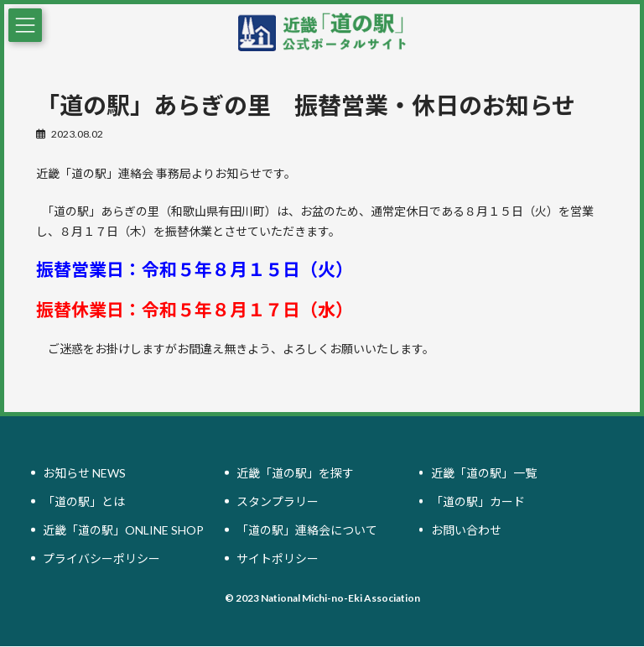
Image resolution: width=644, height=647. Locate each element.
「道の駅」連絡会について (307, 530)
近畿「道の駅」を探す (295, 473)
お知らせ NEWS (84, 473)
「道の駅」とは (84, 501)
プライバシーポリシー (101, 558)
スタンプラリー (278, 501)
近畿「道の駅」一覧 (484, 473)
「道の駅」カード (478, 501)
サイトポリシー (278, 558)
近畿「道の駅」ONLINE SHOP (123, 530)
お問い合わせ (466, 530)
